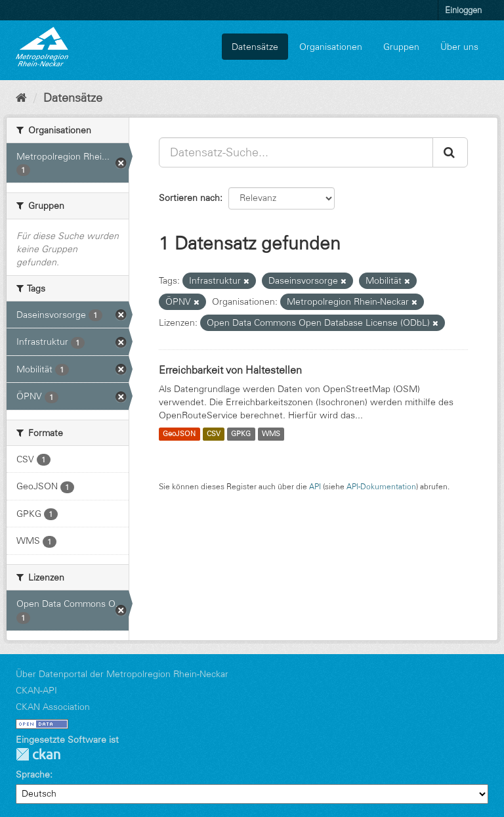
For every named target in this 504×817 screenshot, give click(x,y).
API (315, 486)
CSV (214, 434)
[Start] (21, 98)
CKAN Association (53, 707)
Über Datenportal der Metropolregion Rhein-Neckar (122, 674)
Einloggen (463, 10)
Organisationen (331, 47)
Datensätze (255, 47)
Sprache (33, 774)
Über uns (459, 47)
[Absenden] (450, 152)
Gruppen (401, 47)
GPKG (241, 434)
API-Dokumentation (381, 486)
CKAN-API (36, 690)
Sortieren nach (189, 198)
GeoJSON (179, 434)
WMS (271, 434)
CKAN (38, 754)
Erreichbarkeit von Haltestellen (230, 370)
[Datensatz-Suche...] (296, 152)
